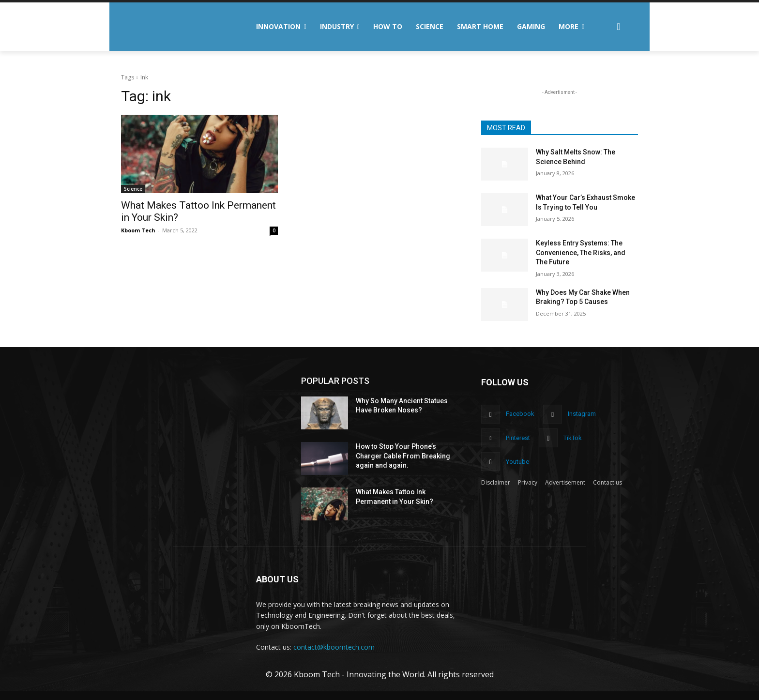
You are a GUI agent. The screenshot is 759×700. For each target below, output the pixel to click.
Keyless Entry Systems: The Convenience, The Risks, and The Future (581, 252)
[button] (619, 27)
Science (133, 189)
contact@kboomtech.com (334, 647)
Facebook (520, 414)
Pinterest (518, 438)
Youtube (517, 462)
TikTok (573, 438)
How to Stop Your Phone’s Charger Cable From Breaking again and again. (403, 456)
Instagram (582, 414)
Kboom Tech (138, 230)
